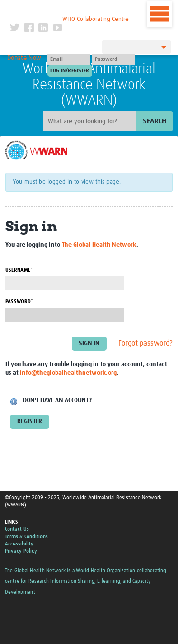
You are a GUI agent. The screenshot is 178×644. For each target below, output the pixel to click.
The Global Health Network (69, 9)
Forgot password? (145, 343)
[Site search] (91, 121)
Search (155, 121)
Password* (19, 302)
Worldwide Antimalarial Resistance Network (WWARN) (89, 85)
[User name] (69, 59)
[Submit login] (70, 71)
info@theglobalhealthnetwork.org (68, 373)
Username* (19, 270)
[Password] (113, 59)
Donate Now (24, 58)
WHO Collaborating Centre (95, 19)
